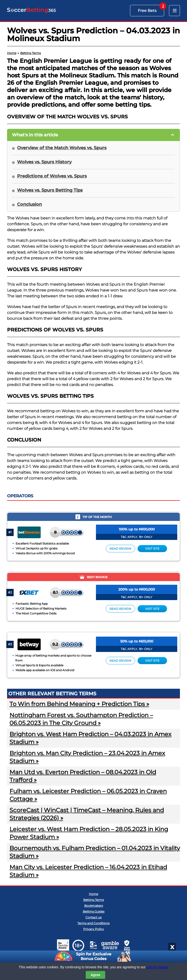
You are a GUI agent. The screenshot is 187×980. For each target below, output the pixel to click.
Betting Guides (94, 911)
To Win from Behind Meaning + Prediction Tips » (79, 704)
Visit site (152, 549)
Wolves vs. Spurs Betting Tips (50, 190)
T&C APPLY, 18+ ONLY (137, 537)
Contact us (93, 917)
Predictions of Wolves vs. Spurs (52, 176)
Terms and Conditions (93, 923)
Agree (95, 975)
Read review (120, 549)
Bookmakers (94, 906)
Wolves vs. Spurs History (44, 162)
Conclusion (29, 204)
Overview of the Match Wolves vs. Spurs (62, 148)
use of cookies (158, 967)
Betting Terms (94, 900)
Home (93, 894)
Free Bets (147, 11)
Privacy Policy (94, 929)
